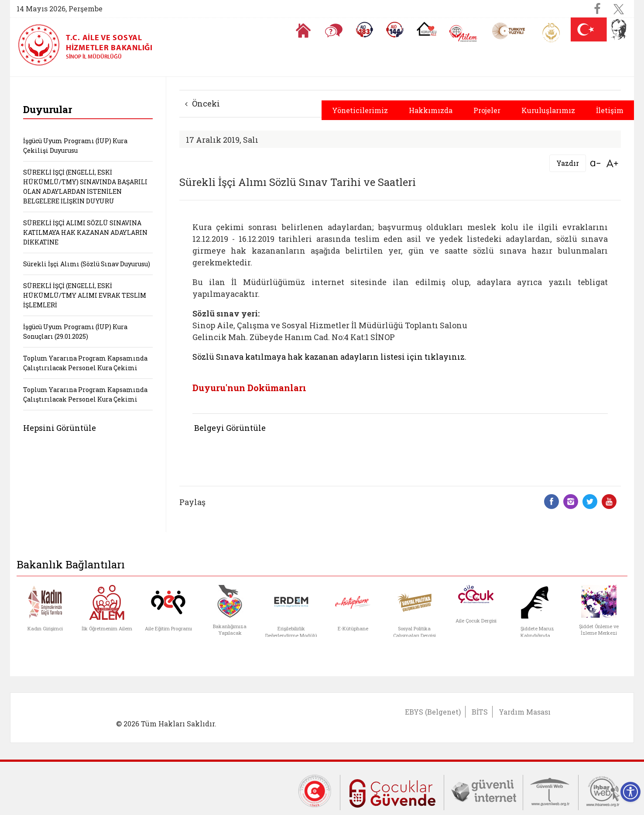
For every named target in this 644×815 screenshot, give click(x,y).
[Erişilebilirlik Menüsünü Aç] (630, 792)
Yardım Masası (525, 712)
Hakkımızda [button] (431, 110)
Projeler (487, 110)
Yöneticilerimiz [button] (360, 110)
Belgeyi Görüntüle (230, 428)
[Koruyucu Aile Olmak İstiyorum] (426, 29)
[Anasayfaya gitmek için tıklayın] (303, 31)
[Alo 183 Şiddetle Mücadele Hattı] (364, 30)
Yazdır (568, 163)
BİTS (480, 712)
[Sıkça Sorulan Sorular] (334, 31)
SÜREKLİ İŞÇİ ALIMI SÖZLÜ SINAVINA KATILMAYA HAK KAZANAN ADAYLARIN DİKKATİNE (85, 232)
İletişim (610, 110)
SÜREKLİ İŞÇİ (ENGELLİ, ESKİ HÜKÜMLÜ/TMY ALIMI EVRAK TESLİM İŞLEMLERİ (85, 295)
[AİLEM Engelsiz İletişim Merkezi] (464, 33)
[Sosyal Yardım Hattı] (395, 30)
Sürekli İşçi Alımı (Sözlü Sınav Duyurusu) (87, 264)
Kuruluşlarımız (548, 110)
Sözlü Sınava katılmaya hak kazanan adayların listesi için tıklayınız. (329, 357)
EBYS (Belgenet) (433, 712)
